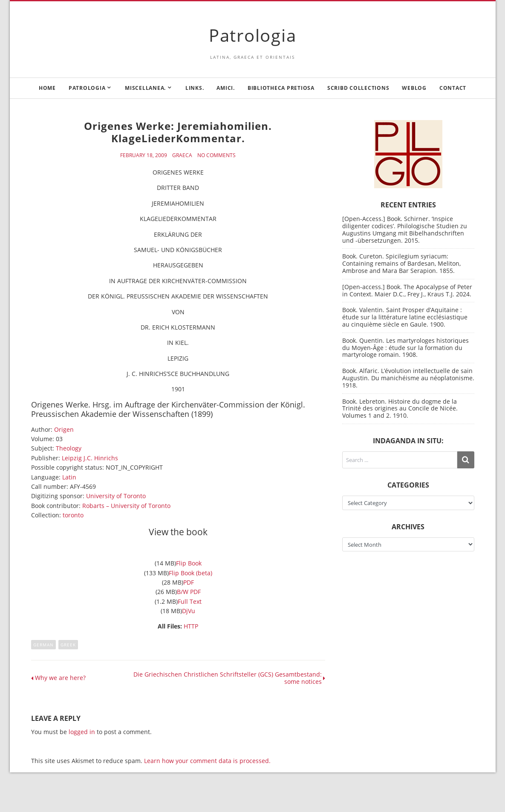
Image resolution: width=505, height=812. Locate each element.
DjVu (189, 611)
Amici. (226, 88)
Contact (453, 88)
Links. (195, 88)
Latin (69, 477)
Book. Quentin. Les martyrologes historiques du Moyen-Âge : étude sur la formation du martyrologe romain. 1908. (405, 348)
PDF (189, 582)
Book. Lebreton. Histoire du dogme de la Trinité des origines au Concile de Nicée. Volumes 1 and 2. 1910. (400, 409)
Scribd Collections (358, 88)
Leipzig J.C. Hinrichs (90, 458)
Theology (69, 448)
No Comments (216, 155)
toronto (73, 515)
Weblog (414, 88)
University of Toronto (116, 496)
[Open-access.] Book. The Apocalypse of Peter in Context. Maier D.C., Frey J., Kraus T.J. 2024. (407, 290)
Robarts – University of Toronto (126, 506)
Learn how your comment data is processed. (207, 761)
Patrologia (253, 35)
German (43, 645)
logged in (82, 732)
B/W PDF (189, 592)
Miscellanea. (145, 88)
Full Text (190, 601)
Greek (68, 645)
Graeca (182, 155)
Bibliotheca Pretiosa (281, 88)
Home (47, 88)
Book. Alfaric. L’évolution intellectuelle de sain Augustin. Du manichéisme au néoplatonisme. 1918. (408, 378)
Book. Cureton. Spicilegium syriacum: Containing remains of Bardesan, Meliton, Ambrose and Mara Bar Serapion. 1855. (401, 263)
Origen (64, 429)
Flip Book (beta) (190, 573)
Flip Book (189, 563)
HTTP (191, 626)
